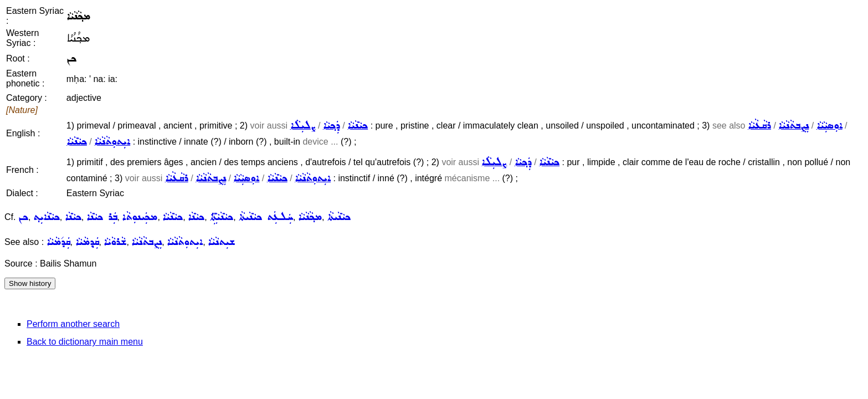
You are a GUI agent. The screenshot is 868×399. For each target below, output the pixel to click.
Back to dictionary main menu (85, 342)
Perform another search (73, 324)
